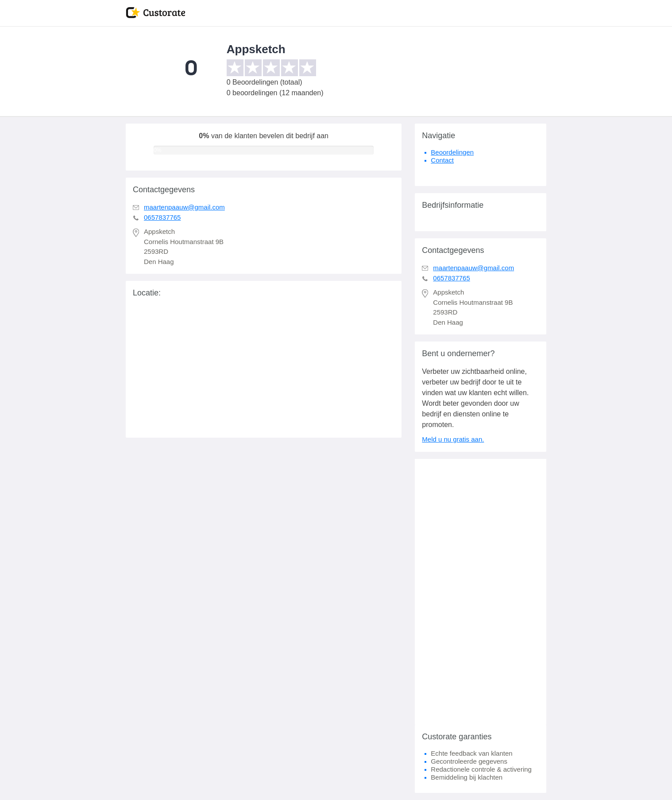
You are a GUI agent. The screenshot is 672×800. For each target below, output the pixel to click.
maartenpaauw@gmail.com (184, 207)
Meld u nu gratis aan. (453, 439)
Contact (442, 160)
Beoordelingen (452, 152)
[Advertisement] (481, 592)
